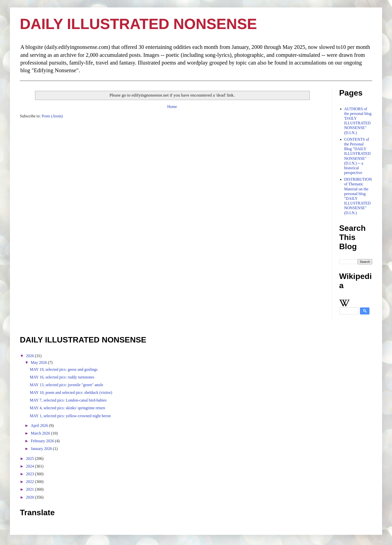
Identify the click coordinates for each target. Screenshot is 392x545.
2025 (31, 459)
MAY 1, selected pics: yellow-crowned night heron (70, 416)
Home (172, 107)
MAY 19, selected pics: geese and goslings (64, 369)
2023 (31, 474)
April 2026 (40, 426)
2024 (31, 466)
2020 (31, 497)
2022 (31, 482)
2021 (31, 489)
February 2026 (43, 441)
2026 (31, 356)
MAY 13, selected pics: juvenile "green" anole (66, 385)
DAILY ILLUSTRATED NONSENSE (138, 24)
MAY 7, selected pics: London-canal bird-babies (68, 400)
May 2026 (39, 362)
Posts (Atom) (52, 116)
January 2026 (42, 449)
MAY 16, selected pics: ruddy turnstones (62, 377)
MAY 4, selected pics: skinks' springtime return (67, 408)
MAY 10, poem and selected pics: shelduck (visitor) (71, 392)
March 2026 (41, 433)
